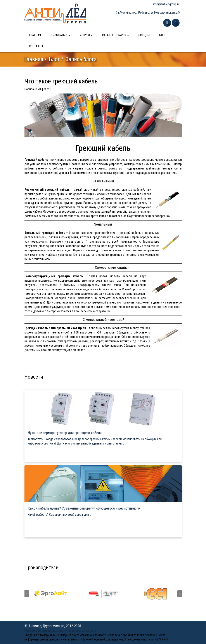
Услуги (86, 35)
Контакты (36, 46)
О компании (60, 35)
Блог (163, 35)
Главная (35, 35)
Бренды (144, 35)
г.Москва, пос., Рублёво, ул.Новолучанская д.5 (148, 12)
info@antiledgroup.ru (165, 4)
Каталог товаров (116, 35)
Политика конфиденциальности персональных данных (60, 631)
